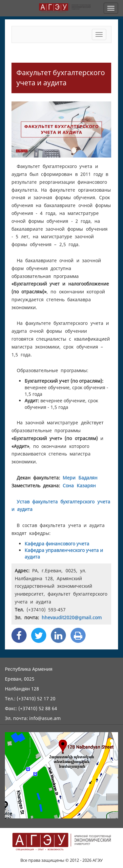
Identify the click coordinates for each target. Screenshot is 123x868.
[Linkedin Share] (58, 635)
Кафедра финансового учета (57, 544)
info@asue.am (45, 718)
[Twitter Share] (39, 635)
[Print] (78, 635)
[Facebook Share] (19, 635)
